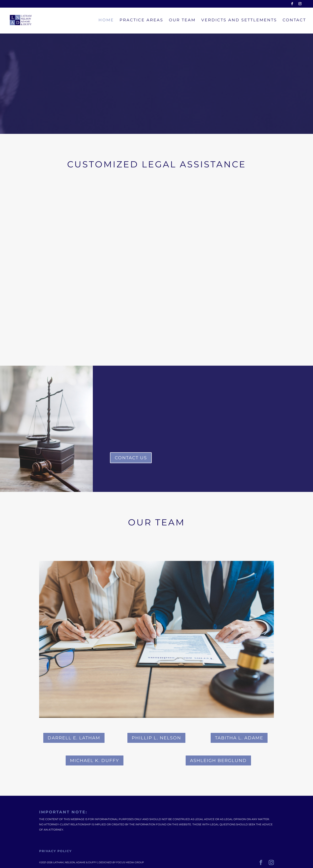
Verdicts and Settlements (239, 20)
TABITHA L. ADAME (239, 738)
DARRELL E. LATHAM (74, 738)
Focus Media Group (130, 862)
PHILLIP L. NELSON (156, 738)
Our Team (182, 20)
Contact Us (131, 458)
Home (106, 20)
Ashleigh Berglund (218, 760)
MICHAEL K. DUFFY (95, 760)
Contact (294, 20)
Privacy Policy (55, 851)
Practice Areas (141, 20)
